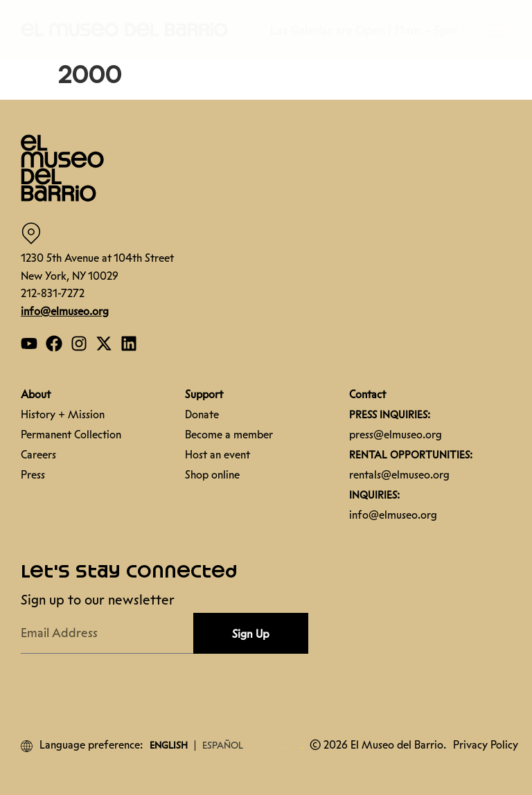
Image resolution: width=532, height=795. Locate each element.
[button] (125, 29)
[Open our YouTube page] (29, 343)
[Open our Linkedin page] (129, 343)
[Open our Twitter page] (104, 343)
